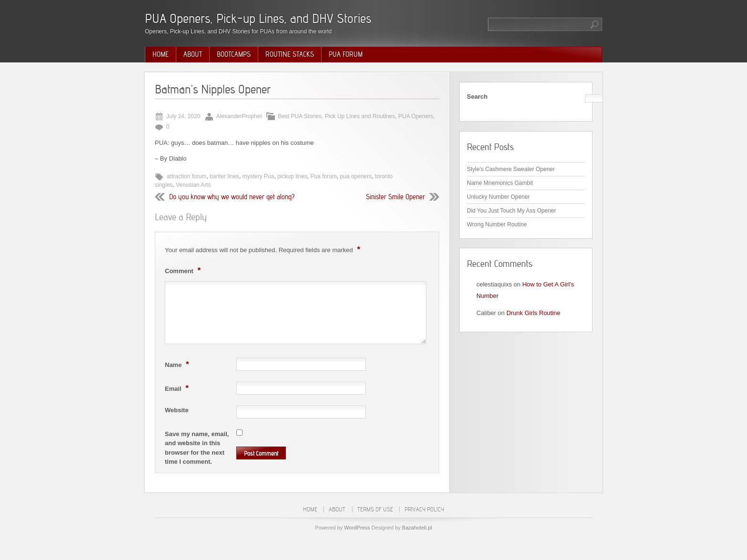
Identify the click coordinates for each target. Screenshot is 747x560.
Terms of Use (375, 509)
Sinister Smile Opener (395, 197)
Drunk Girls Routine (533, 313)
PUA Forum (346, 54)
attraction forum (187, 176)
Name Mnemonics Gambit (500, 183)
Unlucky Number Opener (498, 197)
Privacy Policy (424, 509)
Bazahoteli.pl (417, 528)
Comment (184, 270)
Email (178, 388)
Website (177, 410)
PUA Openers (416, 116)
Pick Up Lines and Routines (360, 116)
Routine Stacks (290, 54)
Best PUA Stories (300, 116)
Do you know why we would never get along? (232, 197)
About (193, 54)
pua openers (356, 176)
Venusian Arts (193, 185)
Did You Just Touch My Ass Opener (511, 211)
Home (161, 54)
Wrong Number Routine (497, 224)
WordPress (357, 528)
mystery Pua (258, 176)
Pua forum (324, 176)
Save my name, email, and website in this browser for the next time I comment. (197, 448)
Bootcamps (234, 54)
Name (178, 364)
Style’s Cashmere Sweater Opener (511, 169)
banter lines (224, 176)
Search (477, 97)
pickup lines (292, 176)
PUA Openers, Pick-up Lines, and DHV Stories (258, 18)
